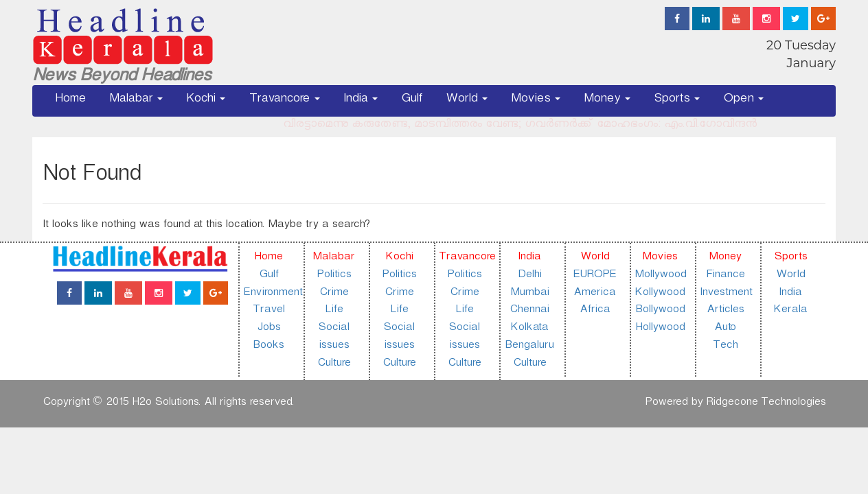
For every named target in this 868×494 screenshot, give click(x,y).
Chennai (529, 311)
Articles (725, 311)
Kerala (790, 311)
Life (334, 311)
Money (607, 101)
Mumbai (529, 294)
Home (70, 101)
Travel (269, 311)
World (467, 101)
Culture (334, 365)
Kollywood (660, 294)
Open (743, 101)
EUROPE (594, 276)
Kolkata (529, 329)
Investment (726, 294)
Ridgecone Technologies (766, 404)
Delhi (529, 276)
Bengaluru (529, 347)
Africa (595, 311)
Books (268, 347)
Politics (334, 276)
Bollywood (660, 311)
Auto (725, 329)
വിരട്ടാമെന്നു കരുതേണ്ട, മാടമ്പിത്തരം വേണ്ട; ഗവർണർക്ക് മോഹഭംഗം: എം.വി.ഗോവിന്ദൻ (525, 126)
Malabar (136, 101)
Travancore (284, 101)
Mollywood (660, 276)
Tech (725, 347)
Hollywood (660, 329)
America (594, 294)
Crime (334, 294)
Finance (725, 276)
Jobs (269, 329)
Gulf (412, 101)
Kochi (206, 101)
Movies (536, 101)
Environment (273, 294)
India (361, 101)
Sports (677, 101)
